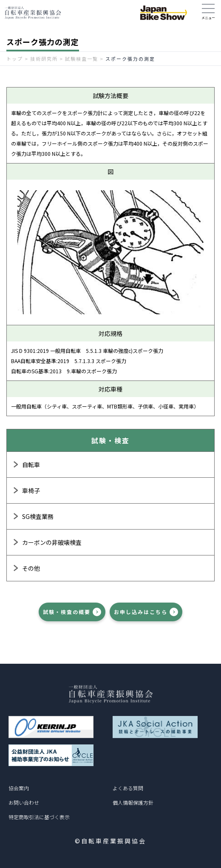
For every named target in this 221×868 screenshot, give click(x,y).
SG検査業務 (38, 516)
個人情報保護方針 (133, 802)
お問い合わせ (24, 802)
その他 (31, 568)
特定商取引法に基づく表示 (39, 817)
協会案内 (19, 788)
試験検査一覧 (82, 59)
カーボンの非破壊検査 (52, 542)
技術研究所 (44, 59)
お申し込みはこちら (141, 612)
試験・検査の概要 (67, 612)
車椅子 (31, 490)
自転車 (31, 465)
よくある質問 (128, 788)
